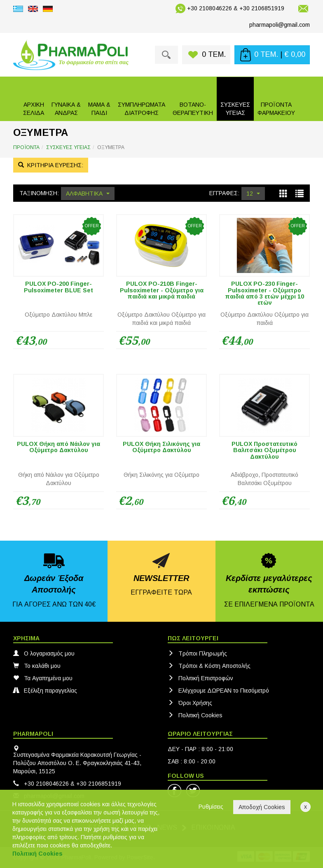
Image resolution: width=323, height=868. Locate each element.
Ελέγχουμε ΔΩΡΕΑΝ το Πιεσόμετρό (218, 691)
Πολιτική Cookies (195, 715)
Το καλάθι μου (37, 666)
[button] (66, 99)
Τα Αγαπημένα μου (43, 678)
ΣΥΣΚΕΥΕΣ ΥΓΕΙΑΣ (68, 147)
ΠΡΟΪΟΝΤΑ (26, 147)
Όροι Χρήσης (190, 703)
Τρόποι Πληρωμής (197, 653)
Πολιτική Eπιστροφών (200, 678)
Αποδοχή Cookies (262, 807)
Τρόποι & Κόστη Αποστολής (209, 666)
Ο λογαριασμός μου (44, 653)
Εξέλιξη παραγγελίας (45, 691)
